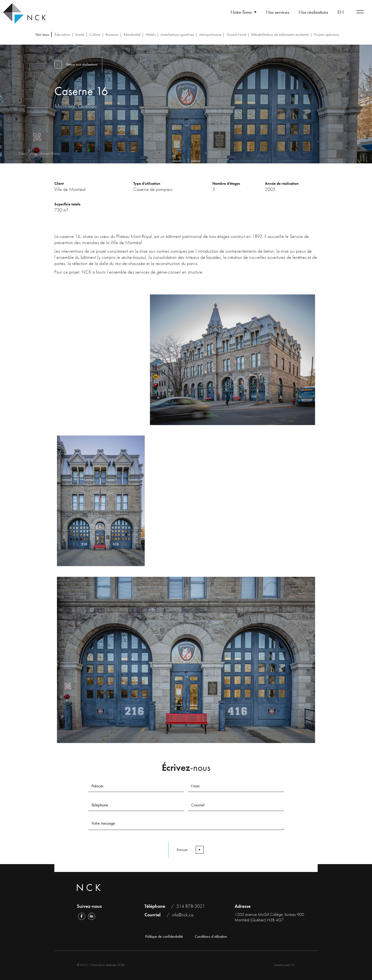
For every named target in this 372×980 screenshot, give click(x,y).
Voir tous (42, 34)
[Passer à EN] (341, 12)
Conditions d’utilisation (211, 937)
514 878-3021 (191, 906)
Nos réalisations (313, 12)
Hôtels (151, 34)
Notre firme (241, 12)
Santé (80, 34)
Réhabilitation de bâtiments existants (280, 34)
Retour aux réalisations (77, 64)
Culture (95, 34)
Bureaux (112, 34)
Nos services (278, 12)
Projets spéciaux (327, 34)
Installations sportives (177, 34)
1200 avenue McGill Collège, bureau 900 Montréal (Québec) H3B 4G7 (269, 917)
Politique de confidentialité (164, 937)
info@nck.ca (183, 915)
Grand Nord (236, 34)
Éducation (62, 34)
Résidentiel (132, 34)
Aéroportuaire (210, 34)
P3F (293, 965)
